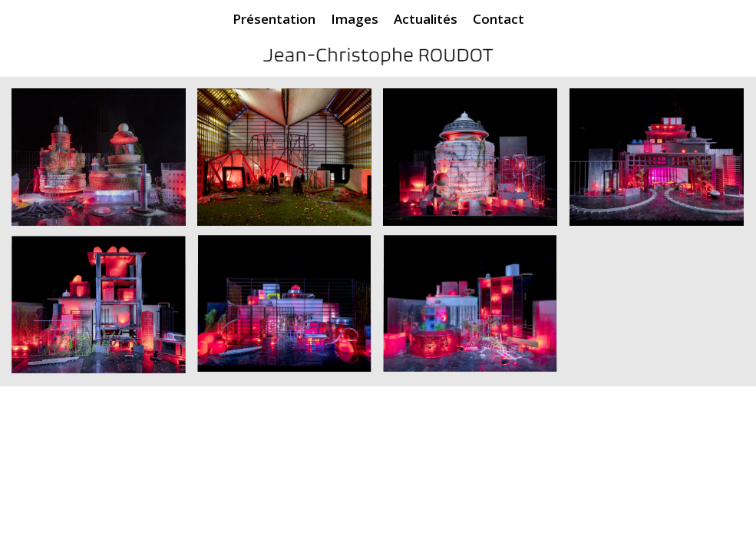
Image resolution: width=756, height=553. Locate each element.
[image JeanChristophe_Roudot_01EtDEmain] (104, 163)
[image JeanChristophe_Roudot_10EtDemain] (476, 163)
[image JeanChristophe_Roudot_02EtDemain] (290, 163)
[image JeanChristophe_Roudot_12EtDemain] (662, 163)
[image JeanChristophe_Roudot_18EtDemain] (476, 311)
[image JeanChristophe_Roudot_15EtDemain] (104, 311)
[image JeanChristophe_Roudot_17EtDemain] (290, 311)
